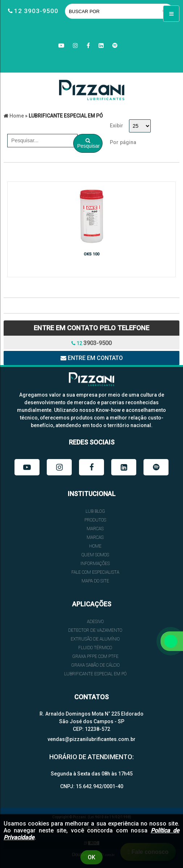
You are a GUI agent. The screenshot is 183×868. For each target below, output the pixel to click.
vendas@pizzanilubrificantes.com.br (91, 739)
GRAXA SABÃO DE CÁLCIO (95, 665)
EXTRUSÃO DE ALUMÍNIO (95, 639)
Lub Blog (95, 511)
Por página (123, 142)
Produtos (95, 520)
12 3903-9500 (36, 11)
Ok (91, 857)
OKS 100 (91, 254)
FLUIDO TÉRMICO (95, 648)
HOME (95, 546)
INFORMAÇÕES (95, 564)
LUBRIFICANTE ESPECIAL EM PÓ (95, 674)
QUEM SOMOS (95, 555)
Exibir (117, 126)
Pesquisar (88, 143)
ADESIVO (95, 622)
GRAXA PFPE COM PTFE (95, 656)
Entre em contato (92, 358)
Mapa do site (95, 581)
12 (91, 343)
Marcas (95, 529)
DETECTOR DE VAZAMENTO (95, 630)
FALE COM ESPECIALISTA (95, 572)
